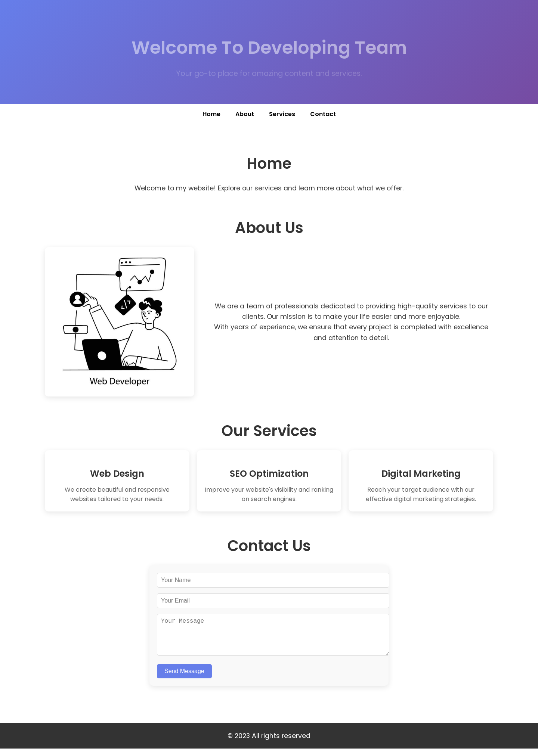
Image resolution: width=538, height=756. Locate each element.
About (245, 114)
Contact (323, 114)
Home (211, 114)
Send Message (184, 679)
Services (282, 114)
